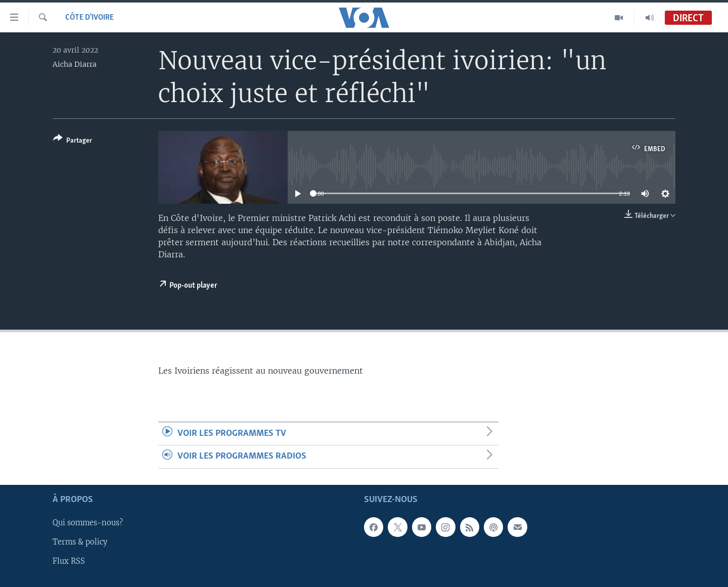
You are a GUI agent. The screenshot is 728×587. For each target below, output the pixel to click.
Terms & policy (80, 542)
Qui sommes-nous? (88, 523)
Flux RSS (69, 561)
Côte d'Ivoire (89, 18)
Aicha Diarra (75, 64)
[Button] (73, 141)
